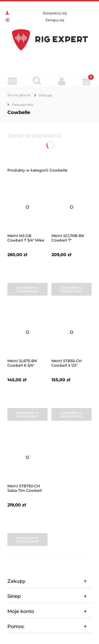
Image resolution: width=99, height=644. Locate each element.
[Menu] (12, 81)
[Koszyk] (87, 81)
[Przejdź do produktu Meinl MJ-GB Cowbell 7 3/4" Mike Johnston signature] (27, 207)
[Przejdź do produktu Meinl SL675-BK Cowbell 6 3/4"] (27, 332)
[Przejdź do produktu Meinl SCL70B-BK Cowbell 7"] (72, 207)
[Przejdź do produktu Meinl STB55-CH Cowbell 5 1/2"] (72, 332)
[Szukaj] (37, 81)
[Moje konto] (62, 81)
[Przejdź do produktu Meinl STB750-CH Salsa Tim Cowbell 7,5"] (27, 457)
